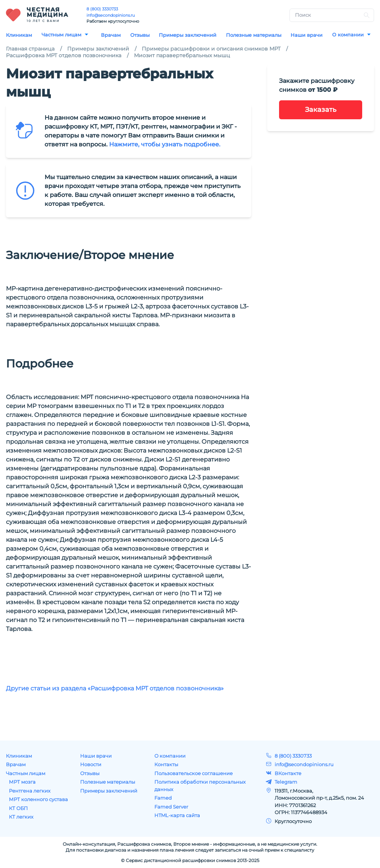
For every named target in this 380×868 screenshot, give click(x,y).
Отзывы (140, 35)
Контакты (166, 764)
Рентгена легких (30, 791)
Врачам (111, 35)
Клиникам (19, 35)
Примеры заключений (188, 35)
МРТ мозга (22, 782)
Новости (91, 764)
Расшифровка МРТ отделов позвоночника (64, 55)
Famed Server (171, 807)
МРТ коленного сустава (38, 799)
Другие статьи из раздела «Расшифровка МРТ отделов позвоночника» (115, 688)
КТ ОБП (18, 808)
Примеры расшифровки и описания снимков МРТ (211, 49)
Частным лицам (61, 35)
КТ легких (21, 817)
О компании (348, 35)
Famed (163, 798)
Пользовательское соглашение (194, 773)
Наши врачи (307, 35)
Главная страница (30, 49)
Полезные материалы (254, 35)
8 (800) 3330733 (102, 9)
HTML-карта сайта (177, 815)
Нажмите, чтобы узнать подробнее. (165, 144)
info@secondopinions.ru (111, 15)
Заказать (321, 110)
